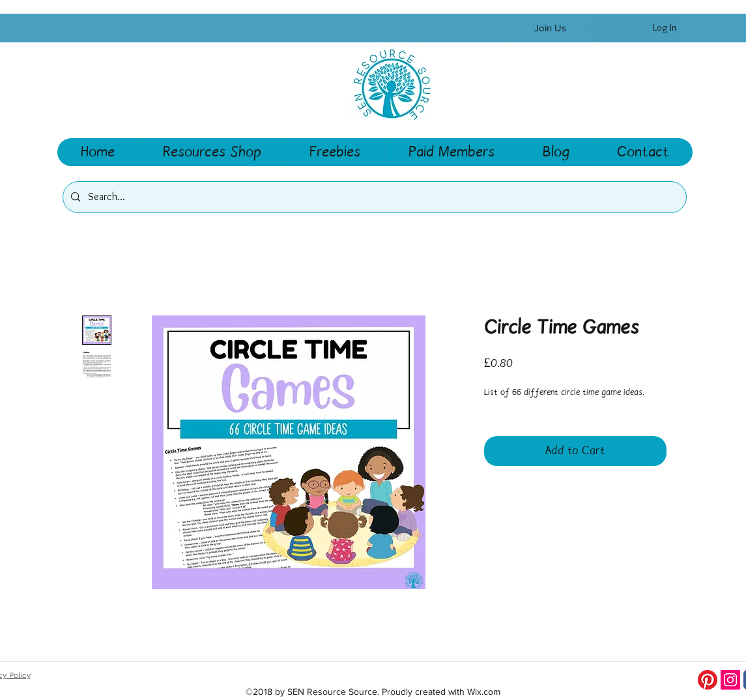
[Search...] (373, 197)
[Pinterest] (708, 680)
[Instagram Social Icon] (730, 680)
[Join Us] (551, 28)
